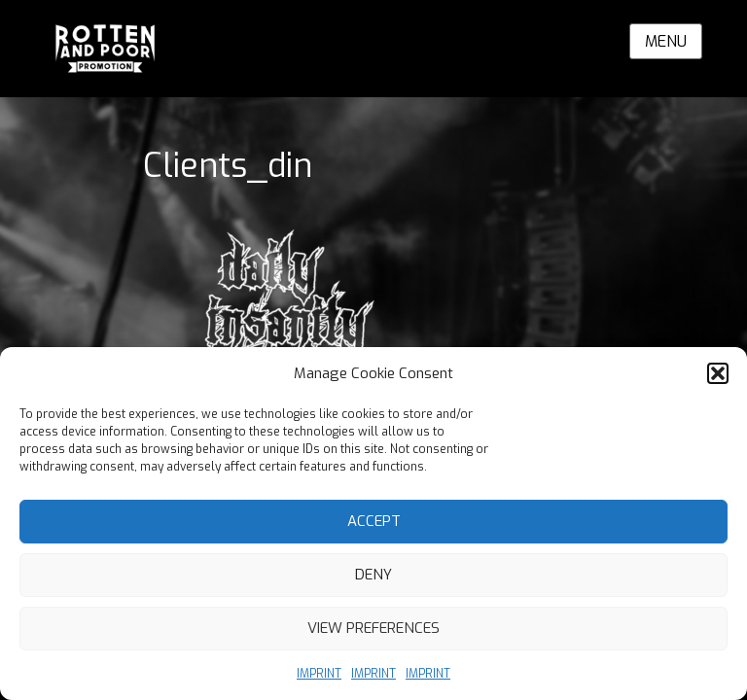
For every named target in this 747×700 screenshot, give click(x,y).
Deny (373, 575)
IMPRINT (319, 674)
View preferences (373, 628)
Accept (374, 521)
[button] (718, 373)
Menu (666, 41)
